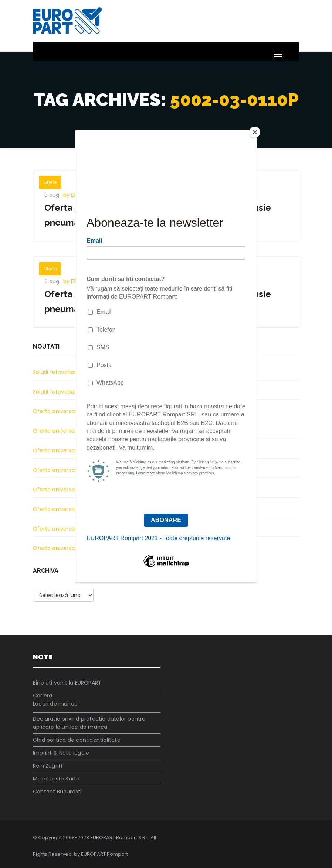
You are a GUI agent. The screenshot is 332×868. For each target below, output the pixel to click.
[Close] (255, 132)
